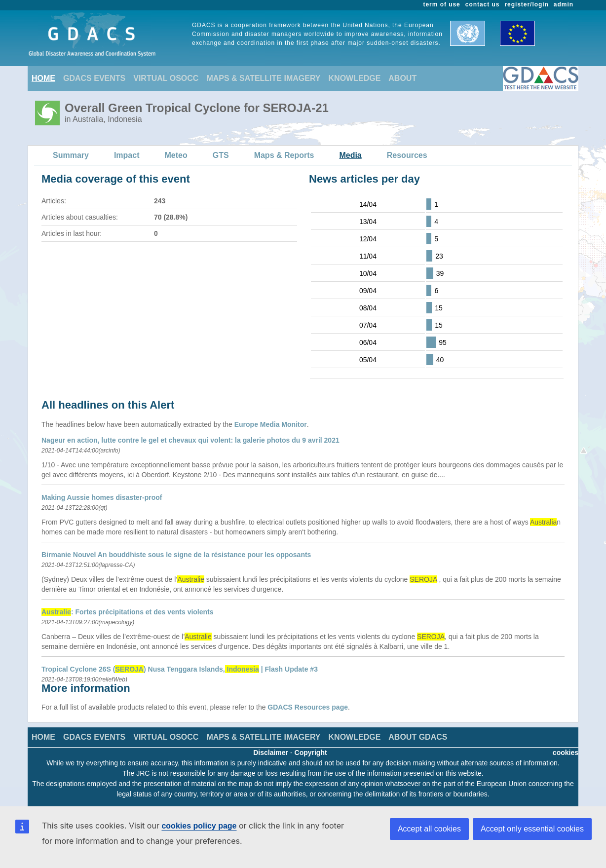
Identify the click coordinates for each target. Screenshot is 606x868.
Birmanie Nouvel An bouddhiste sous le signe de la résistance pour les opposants (176, 555)
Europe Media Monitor (271, 424)
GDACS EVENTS (94, 78)
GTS (221, 155)
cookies (566, 753)
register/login (526, 4)
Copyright (311, 753)
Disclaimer (271, 753)
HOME (43, 78)
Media (350, 155)
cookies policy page (199, 826)
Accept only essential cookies (532, 829)
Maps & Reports (284, 155)
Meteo (176, 155)
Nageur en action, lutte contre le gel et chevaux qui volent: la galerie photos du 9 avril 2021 (190, 440)
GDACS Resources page (308, 707)
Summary (71, 155)
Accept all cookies (429, 829)
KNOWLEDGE (355, 78)
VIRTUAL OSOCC (166, 78)
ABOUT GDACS (418, 737)
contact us (483, 4)
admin (564, 4)
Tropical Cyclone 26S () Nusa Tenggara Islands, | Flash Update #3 (180, 669)
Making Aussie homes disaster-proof (102, 497)
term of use (442, 4)
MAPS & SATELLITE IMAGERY (263, 78)
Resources (407, 155)
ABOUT (402, 78)
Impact (127, 155)
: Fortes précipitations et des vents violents (128, 612)
